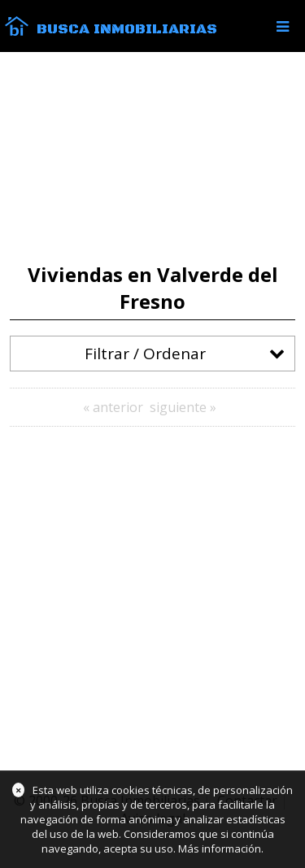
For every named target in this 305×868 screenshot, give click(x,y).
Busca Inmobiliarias (127, 29)
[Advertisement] (152, 158)
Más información (220, 848)
